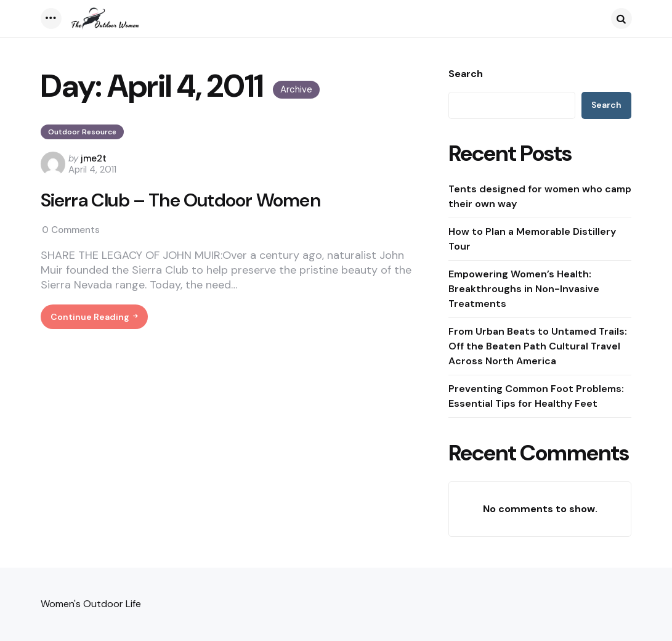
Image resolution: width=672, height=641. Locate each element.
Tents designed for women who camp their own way (540, 196)
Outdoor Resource (82, 132)
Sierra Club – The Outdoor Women (180, 200)
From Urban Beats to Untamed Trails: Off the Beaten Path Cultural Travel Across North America (538, 346)
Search (466, 74)
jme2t (94, 158)
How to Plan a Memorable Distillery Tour (532, 239)
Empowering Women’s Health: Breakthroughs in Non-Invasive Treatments (524, 289)
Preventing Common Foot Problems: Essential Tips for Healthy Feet (536, 396)
